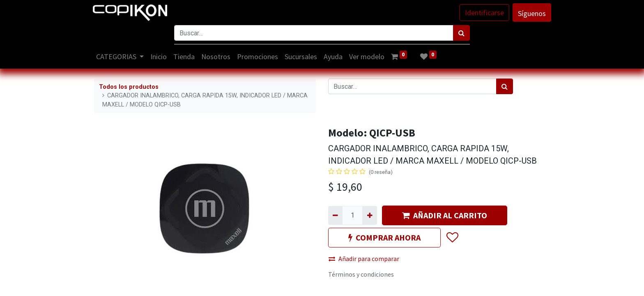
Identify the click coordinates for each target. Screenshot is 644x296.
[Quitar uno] (335, 215)
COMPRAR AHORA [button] (384, 237)
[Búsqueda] (461, 33)
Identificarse (483, 13)
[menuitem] (160, 57)
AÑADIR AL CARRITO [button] (445, 215)
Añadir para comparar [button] (364, 259)
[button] (452, 238)
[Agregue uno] (369, 215)
